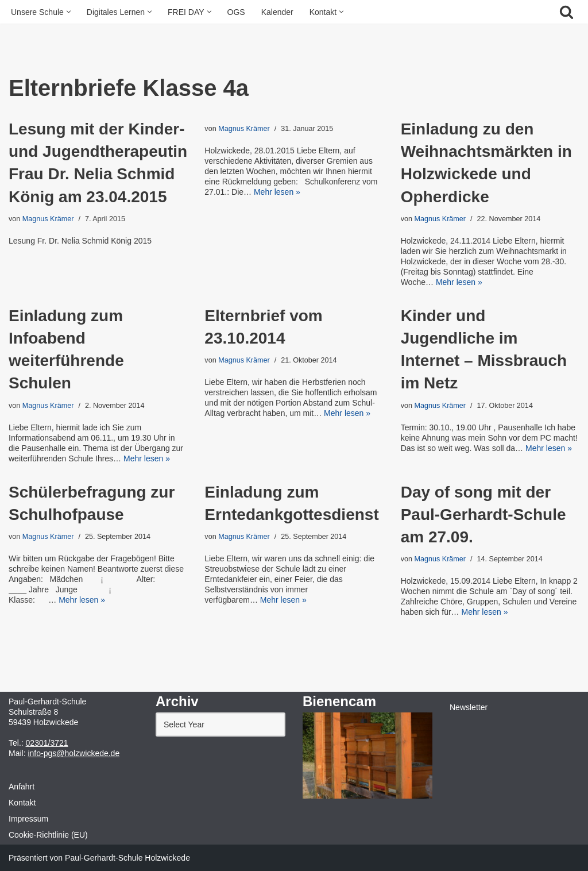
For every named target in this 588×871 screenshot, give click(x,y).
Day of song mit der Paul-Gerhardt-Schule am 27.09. (483, 514)
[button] (69, 12)
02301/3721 (47, 743)
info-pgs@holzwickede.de (73, 753)
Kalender (277, 12)
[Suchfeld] (566, 12)
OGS (236, 12)
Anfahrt (22, 787)
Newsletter (469, 707)
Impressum (28, 819)
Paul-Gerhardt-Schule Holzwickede (127, 858)
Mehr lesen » (277, 192)
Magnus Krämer (48, 219)
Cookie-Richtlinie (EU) (48, 835)
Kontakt (22, 803)
